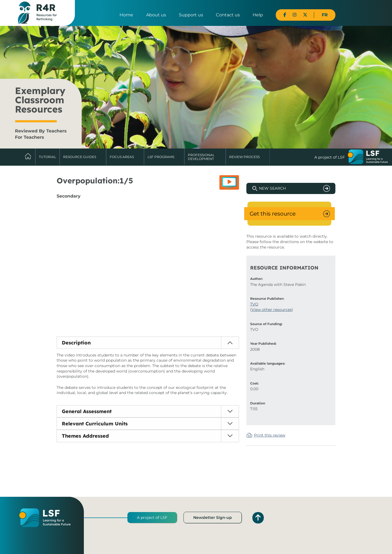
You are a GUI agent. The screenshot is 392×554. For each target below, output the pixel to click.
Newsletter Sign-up (213, 517)
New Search (272, 188)
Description (76, 343)
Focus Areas (122, 157)
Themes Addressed (85, 436)
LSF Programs (161, 157)
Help (258, 15)
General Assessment (87, 411)
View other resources (272, 310)
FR (325, 15)
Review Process (244, 157)
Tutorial (48, 157)
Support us (191, 15)
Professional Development (201, 157)
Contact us (228, 15)
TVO (254, 304)
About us (156, 15)
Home (126, 15)
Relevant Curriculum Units (95, 424)
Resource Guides (80, 157)
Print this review (270, 435)
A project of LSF (152, 517)
